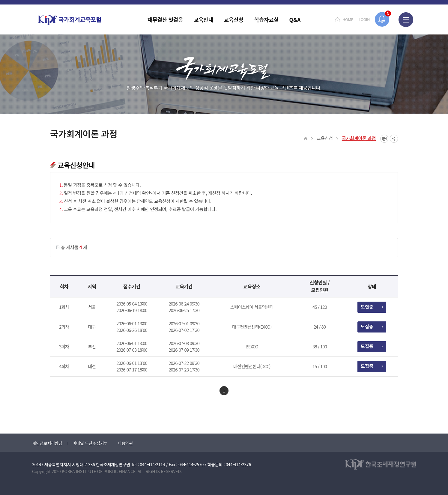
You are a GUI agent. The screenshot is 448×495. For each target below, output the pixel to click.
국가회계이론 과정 (359, 138)
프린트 (384, 139)
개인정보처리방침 (47, 443)
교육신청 (325, 138)
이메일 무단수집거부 (90, 443)
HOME (348, 19)
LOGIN (364, 19)
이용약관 (125, 443)
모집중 (372, 307)
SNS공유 (394, 139)
